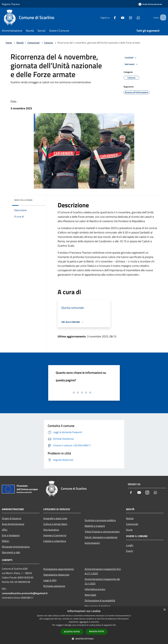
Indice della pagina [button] (23, 200)
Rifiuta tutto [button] (97, 631)
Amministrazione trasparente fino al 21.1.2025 (103, 571)
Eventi (130, 551)
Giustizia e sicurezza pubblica (100, 520)
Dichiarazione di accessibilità (100, 600)
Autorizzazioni (92, 543)
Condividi (131, 58)
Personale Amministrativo (16, 547)
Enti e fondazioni (11, 535)
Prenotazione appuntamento (59, 569)
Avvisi (129, 530)
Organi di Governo (12, 518)
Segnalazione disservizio (56, 575)
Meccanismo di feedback (98, 606)
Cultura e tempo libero (55, 524)
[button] (84, 639)
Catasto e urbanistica (55, 541)
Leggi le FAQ (50, 580)
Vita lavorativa (51, 530)
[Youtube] (119, 17)
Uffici (5, 530)
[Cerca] (162, 17)
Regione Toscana (11, 4)
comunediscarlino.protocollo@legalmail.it (25, 593)
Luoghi (130, 545)
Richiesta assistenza (54, 586)
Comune (49, 43)
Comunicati (34, 43)
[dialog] (84, 625)
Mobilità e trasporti (95, 526)
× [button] (164, 610)
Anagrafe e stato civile (55, 518)
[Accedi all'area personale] (150, 4)
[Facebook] (111, 17)
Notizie (130, 518)
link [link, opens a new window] (114, 625)
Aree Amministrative (13, 524)
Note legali (90, 595)
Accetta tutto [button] (72, 632)
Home (9, 43)
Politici (5, 541)
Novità (20, 43)
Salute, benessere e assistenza (101, 537)
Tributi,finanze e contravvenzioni (102, 532)
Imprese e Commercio (55, 535)
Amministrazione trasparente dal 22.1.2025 (102, 581)
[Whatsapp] (134, 17)
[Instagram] (127, 17)
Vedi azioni (132, 64)
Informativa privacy (95, 589)
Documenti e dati (11, 552)
